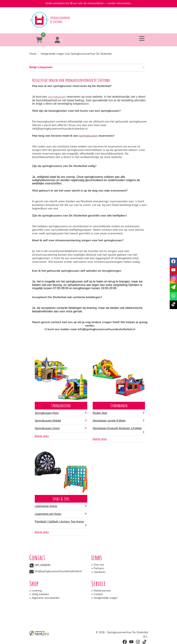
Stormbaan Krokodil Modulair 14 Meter (117, 429)
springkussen (57, 97)
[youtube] (131, 642)
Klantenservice (102, 591)
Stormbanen (119, 405)
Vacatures (100, 572)
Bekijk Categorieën (87, 67)
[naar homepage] (88, 17)
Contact (98, 595)
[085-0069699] (74, 28)
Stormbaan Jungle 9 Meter (109, 421)
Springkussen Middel (48, 421)
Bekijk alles (42, 436)
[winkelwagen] (39, 40)
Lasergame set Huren (48, 514)
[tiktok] (144, 642)
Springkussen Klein (47, 413)
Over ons (99, 565)
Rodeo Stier (100, 413)
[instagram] (138, 642)
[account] (59, 40)
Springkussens (61, 405)
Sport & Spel (61, 499)
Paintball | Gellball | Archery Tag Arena (59, 522)
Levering (37, 591)
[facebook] (125, 642)
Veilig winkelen (40, 595)
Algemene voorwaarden (46, 598)
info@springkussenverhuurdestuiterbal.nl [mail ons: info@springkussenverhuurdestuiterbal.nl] (58, 572)
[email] (173, 288)
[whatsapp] (103, 28)
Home (33, 54)
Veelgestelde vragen (106, 598)
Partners (99, 569)
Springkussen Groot (47, 429)
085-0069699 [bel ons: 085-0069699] (42, 565)
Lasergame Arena (46, 506)
